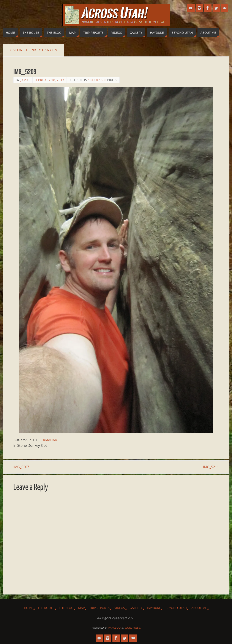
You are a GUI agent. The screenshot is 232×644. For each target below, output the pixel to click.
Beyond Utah (176, 608)
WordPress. (133, 628)
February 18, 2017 (50, 80)
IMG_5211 (211, 467)
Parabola (115, 628)
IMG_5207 (21, 467)
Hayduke (154, 608)
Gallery (136, 608)
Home (28, 608)
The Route (46, 608)
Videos (120, 608)
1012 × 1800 (97, 80)
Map (81, 608)
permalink (48, 440)
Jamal (25, 80)
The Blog (66, 608)
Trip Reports (99, 608)
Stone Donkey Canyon (34, 50)
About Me (199, 608)
